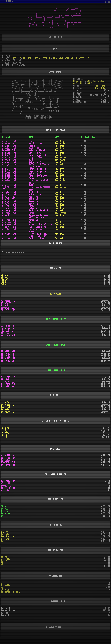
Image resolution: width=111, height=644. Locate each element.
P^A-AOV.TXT (9, 151)
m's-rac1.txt (9, 238)
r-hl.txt (6, 490)
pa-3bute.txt (9, 194)
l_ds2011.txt (102, 88)
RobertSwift (8, 405)
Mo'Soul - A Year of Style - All (40, 166)
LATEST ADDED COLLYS (55, 319)
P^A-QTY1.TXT (9, 155)
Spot (3, 562)
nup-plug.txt (9, 157)
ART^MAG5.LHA (8, 359)
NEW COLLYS (55, 294)
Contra (5, 541)
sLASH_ (6, 433)
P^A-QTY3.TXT (9, 169)
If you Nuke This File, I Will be (38, 235)
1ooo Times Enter (38, 176)
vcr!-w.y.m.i (8, 335)
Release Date (88, 137)
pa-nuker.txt (9, 234)
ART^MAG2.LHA (8, 361)
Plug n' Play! (36, 157)
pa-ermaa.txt (9, 141)
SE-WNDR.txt (8, 308)
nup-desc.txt (9, 206)
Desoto (5, 509)
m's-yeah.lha (9, 164)
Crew (57, 137)
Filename (7, 137)
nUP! (81, 83)
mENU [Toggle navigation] (108, 2)
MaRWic (6, 428)
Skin (3, 506)
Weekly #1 (34, 148)
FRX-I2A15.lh (8, 379)
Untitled (33, 197)
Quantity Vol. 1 (37, 155)
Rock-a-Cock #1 (37, 238)
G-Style (5, 539)
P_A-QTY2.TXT (9, 171)
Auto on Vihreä (37, 151)
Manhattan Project (38, 211)
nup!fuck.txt (9, 213)
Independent (102, 86)
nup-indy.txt (9, 181)
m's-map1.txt (9, 211)
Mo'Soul (47, 58)
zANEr (90, 83)
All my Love (35, 194)
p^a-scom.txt (9, 224)
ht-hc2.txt (7, 303)
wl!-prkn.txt (9, 220)
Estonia (33, 208)
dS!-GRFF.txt (8, 458)
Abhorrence (79, 81)
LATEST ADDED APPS (55, 370)
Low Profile (8, 537)
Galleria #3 (35, 153)
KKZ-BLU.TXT (8, 331)
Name (31, 137)
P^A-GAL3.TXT (9, 153)
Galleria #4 (35, 162)
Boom (31, 222)
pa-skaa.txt (9, 197)
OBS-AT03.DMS (8, 352)
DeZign (5, 532)
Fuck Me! (33, 146)
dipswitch (6, 560)
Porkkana (33, 220)
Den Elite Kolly (37, 144)
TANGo (4, 280)
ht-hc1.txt (7, 305)
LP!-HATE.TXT (8, 488)
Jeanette (33, 201)
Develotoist (8, 412)
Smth (31, 185)
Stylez (5, 511)
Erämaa (32, 141)
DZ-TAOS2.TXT (8, 463)
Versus (32, 178)
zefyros (5, 590)
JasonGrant (7, 402)
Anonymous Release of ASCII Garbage (40, 216)
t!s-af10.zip (8, 384)
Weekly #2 (34, 192)
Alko (31, 160)
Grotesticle (83, 58)
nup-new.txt (9, 144)
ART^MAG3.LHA (8, 354)
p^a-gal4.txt (9, 162)
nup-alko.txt (9, 160)
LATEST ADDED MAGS (55, 345)
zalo (5, 435)
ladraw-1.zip (8, 382)
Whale (38, 58)
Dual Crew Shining (63, 58)
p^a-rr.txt (8, 199)
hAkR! (4, 557)
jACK (5, 437)
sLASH (5, 430)
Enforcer (6, 513)
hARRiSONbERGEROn (10, 592)
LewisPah (6, 407)
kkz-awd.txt (8, 333)
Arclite (17, 58)
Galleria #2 (35, 174)
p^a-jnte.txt (9, 201)
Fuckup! (33, 213)
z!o (3, 567)
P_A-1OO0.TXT (9, 176)
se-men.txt (7, 486)
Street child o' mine (40, 224)
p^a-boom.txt (9, 222)
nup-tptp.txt (9, 229)
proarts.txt (9, 215)
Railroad (33, 199)
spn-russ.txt (8, 310)
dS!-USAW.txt (8, 456)
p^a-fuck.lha (9, 146)
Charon (32, 206)
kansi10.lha (8, 386)
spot (3, 587)
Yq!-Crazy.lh (8, 377)
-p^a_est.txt (9, 208)
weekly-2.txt (9, 192)
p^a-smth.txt (9, 185)
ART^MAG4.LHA (8, 356)
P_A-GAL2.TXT (9, 174)
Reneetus (6, 409)
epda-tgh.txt (9, 227)
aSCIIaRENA (7, 2)
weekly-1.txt (9, 148)
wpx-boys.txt (8, 329)
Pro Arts (28, 58)
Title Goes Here (37, 227)
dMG (89, 81)
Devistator (99, 81)
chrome (5, 275)
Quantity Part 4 (37, 169)
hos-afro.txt (8, 460)
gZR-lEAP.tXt (8, 301)
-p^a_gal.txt (9, 204)
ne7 (75, 83)
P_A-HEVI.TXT (9, 178)
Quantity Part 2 (37, 171)
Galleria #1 (35, 204)
